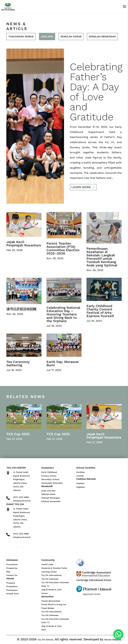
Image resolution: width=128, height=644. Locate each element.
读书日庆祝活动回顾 (21, 309)
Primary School (49, 476)
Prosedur (11, 583)
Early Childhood (49, 472)
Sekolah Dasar (48, 494)
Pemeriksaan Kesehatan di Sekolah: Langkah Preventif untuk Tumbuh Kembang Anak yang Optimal (102, 257)
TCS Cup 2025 (18, 434)
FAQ (8, 572)
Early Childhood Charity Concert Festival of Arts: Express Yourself (100, 311)
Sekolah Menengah (51, 498)
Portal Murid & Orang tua (54, 604)
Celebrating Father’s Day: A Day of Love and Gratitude (96, 92)
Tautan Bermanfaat (51, 601)
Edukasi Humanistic (51, 501)
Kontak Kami (12, 594)
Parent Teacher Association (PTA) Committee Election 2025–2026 (63, 248)
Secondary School (50, 479)
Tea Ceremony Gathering (18, 363)
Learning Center (49, 572)
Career (45, 593)
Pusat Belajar (48, 608)
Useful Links (47, 564)
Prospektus (12, 586)
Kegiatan (81, 487)
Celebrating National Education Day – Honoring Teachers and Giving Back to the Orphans (63, 314)
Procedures (12, 564)
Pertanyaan (12, 590)
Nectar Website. (113, 640)
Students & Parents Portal (54, 568)
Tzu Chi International (51, 575)
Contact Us (12, 575)
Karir (44, 630)
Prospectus (12, 568)
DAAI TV (45, 586)
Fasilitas (80, 483)
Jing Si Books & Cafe (51, 590)
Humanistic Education (52, 483)
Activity (80, 476)
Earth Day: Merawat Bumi (63, 363)
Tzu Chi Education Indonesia (55, 582)
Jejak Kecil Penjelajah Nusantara (24, 244)
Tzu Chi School (45, 640)
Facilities (81, 472)
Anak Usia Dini (48, 491)
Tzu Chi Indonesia (50, 579)
